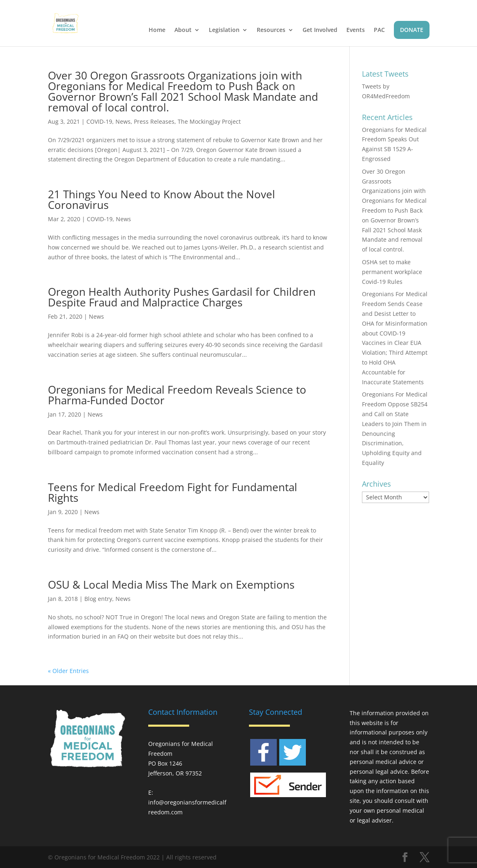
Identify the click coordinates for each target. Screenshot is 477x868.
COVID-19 (99, 121)
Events (356, 30)
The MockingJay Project (209, 121)
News (123, 121)
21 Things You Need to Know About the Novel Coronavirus (162, 199)
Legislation (224, 30)
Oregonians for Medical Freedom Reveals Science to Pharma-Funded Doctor (177, 395)
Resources (271, 30)
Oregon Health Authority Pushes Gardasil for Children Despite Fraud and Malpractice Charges (182, 297)
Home (157, 30)
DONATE (412, 30)
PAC (379, 30)
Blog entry (98, 599)
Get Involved (320, 30)
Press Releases (154, 121)
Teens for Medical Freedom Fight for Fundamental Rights (173, 492)
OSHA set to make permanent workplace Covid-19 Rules (392, 272)
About (183, 30)
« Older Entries (68, 671)
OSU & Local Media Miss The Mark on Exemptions (171, 585)
